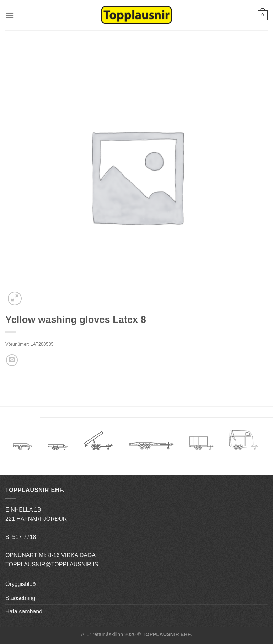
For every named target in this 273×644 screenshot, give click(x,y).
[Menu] (10, 15)
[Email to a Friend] (12, 360)
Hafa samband (24, 611)
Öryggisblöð (20, 584)
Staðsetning (20, 598)
